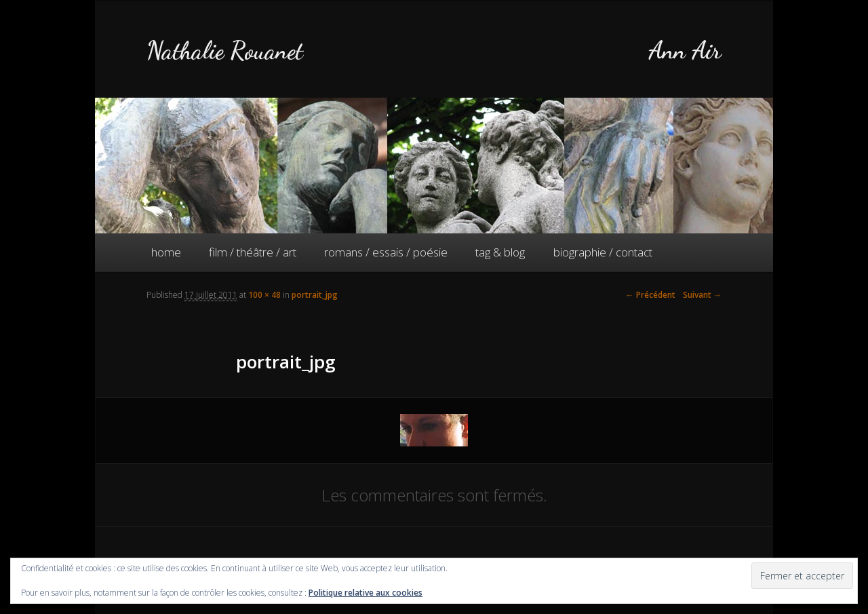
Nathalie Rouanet (225, 51)
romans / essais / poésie (386, 252)
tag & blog (500, 252)
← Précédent (651, 295)
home (166, 252)
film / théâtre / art (253, 252)
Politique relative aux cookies (366, 593)
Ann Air (685, 51)
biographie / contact (603, 252)
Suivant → (702, 295)
